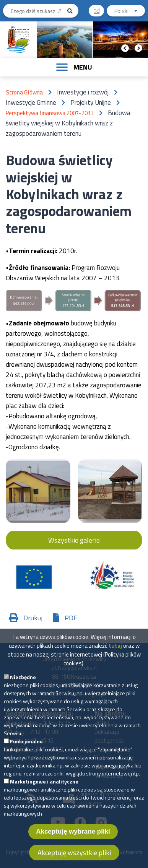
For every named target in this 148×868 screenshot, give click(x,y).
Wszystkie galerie (74, 540)
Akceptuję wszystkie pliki (74, 856)
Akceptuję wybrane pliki (73, 835)
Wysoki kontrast (100, 8)
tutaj (115, 649)
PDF (71, 618)
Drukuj (33, 618)
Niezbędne (23, 681)
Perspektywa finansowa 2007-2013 (50, 113)
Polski (130, 12)
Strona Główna (24, 92)
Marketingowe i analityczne (44, 785)
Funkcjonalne (26, 745)
